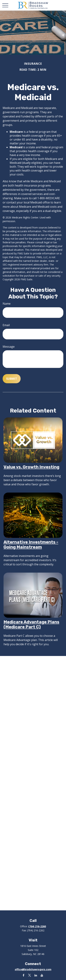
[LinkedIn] (36, 975)
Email (6, 325)
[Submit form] (12, 379)
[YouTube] (42, 975)
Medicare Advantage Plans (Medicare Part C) (31, 624)
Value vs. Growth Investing (31, 467)
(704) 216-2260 (37, 926)
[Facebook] (23, 975)
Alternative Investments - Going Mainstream (31, 545)
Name (7, 304)
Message (9, 347)
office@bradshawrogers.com (33, 969)
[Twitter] (30, 975)
